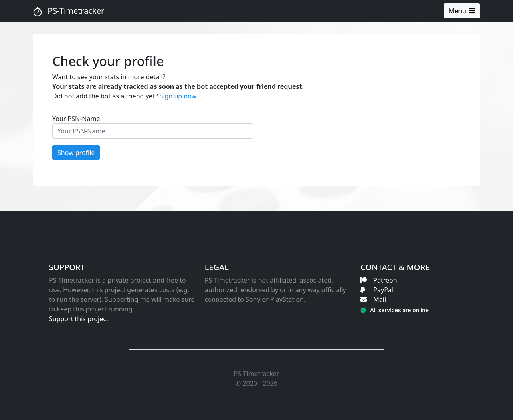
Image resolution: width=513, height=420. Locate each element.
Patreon (379, 280)
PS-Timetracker (69, 11)
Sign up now (178, 96)
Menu (462, 11)
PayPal (377, 290)
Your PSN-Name (76, 119)
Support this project (79, 319)
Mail (373, 299)
